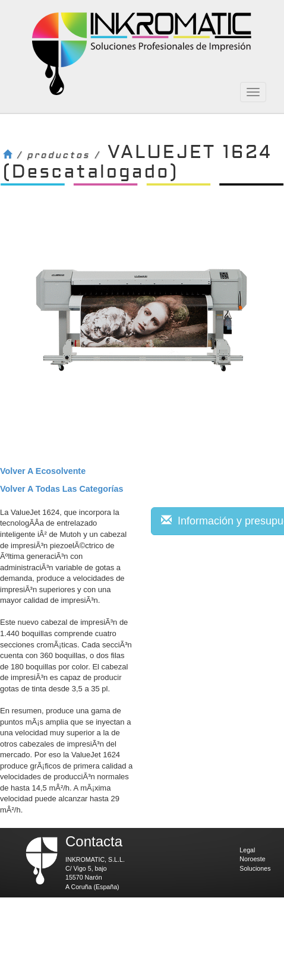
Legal (247, 850)
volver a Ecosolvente (43, 471)
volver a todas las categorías (61, 489)
